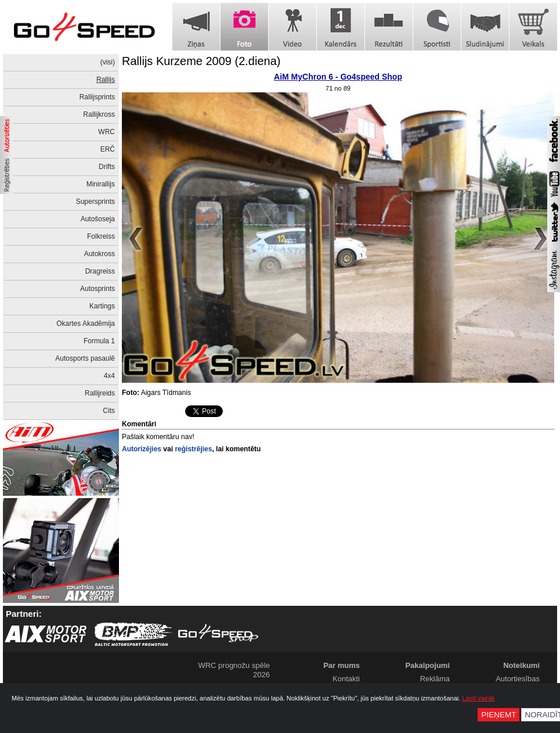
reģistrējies (193, 449)
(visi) (108, 62)
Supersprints (95, 202)
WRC (106, 132)
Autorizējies (142, 449)
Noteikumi (521, 665)
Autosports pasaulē (85, 358)
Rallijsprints (97, 97)
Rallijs (106, 80)
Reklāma (435, 679)
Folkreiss (101, 236)
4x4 (109, 376)
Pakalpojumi (427, 665)
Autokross (100, 254)
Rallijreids (100, 393)
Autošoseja (98, 219)
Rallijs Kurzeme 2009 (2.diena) (201, 61)
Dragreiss (100, 271)
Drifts (107, 167)
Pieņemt (498, 715)
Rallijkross (99, 114)
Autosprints (97, 289)
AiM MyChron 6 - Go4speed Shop (338, 77)
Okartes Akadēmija (86, 324)
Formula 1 (99, 341)
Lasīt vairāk (478, 698)
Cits (109, 411)
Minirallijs (101, 184)
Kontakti (346, 679)
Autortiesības (518, 679)
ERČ (108, 149)
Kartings (102, 306)
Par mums (342, 665)
